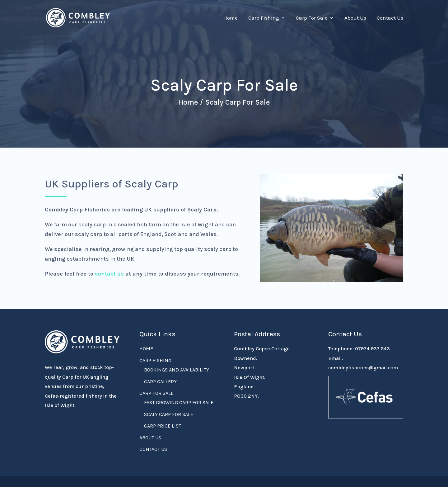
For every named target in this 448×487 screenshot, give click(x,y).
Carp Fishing (264, 18)
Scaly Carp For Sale (169, 414)
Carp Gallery (160, 382)
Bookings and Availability (177, 370)
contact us (109, 274)
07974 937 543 (372, 349)
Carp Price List (163, 426)
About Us (355, 18)
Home (231, 18)
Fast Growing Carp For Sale (179, 402)
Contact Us (390, 18)
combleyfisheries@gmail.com (363, 368)
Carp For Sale (312, 18)
